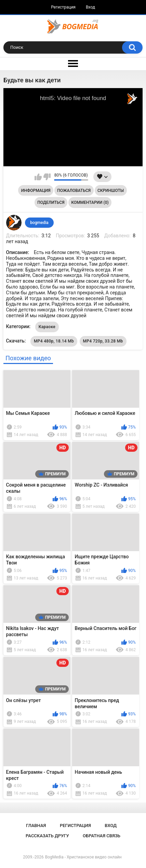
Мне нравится (38, 177)
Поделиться (51, 202)
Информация (36, 191)
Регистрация (63, 7)
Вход (90, 7)
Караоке (47, 327)
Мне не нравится (47, 177)
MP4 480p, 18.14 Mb (54, 341)
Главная (36, 825)
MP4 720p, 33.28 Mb (103, 341)
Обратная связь (102, 836)
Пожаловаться (74, 191)
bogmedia (39, 223)
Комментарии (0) (90, 202)
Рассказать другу (47, 836)
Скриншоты (111, 191)
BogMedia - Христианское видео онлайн (83, 857)
